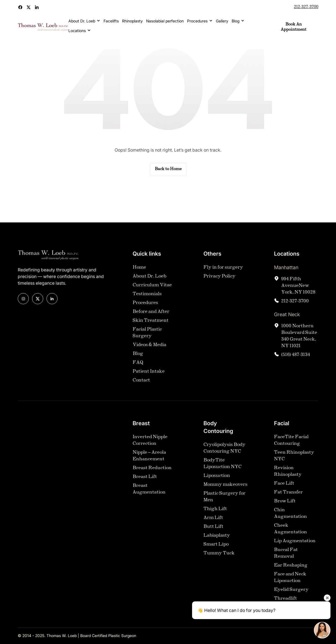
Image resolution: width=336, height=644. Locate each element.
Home (139, 272)
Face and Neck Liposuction (290, 582)
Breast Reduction (152, 473)
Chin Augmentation (290, 518)
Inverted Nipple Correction (150, 445)
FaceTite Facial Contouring (291, 445)
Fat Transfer (288, 497)
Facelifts (111, 21)
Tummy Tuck (219, 558)
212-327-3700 (306, 7)
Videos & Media (149, 350)
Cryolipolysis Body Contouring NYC (224, 453)
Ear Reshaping (291, 570)
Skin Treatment (151, 325)
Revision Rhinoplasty (288, 476)
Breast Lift (145, 481)
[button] (84, 21)
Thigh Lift (215, 514)
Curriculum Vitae (152, 290)
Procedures (197, 21)
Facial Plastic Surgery (147, 337)
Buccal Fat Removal (286, 558)
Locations (77, 31)
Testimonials (147, 299)
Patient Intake (149, 376)
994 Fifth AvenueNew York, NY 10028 (298, 290)
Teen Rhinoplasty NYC (294, 460)
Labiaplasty (217, 540)
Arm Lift (213, 522)
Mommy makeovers (225, 489)
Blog (236, 21)
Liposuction (217, 480)
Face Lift (284, 488)
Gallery (222, 21)
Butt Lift (213, 531)
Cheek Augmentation (290, 533)
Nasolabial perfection (165, 21)
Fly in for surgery (223, 272)
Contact (141, 385)
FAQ (138, 367)
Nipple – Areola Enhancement (149, 460)
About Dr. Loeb (82, 21)
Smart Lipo (216, 549)
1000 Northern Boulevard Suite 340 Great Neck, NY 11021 (299, 341)
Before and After (151, 316)
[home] (43, 27)
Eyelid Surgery (291, 594)
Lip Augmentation (295, 546)
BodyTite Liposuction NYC (223, 468)
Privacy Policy (219, 281)
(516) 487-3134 (296, 359)
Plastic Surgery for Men (224, 501)
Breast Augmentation (149, 494)
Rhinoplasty (132, 21)
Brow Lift (285, 506)
